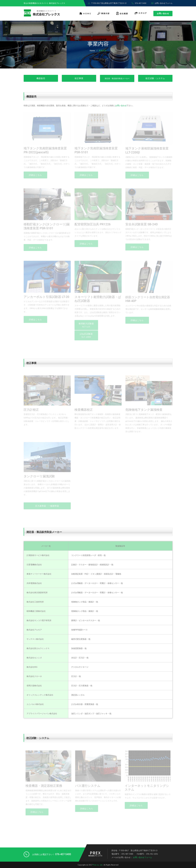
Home (92, 51)
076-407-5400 (139, 3)
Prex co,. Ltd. (98, 865)
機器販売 (41, 78)
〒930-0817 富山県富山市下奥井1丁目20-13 (107, 3)
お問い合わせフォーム (162, 3)
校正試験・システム (155, 78)
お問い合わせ (163, 13)
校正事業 (79, 78)
